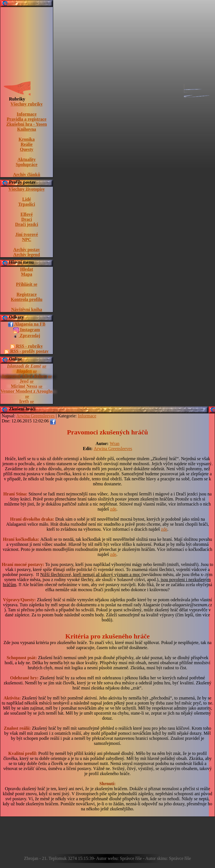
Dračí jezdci (27, 224)
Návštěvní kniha (27, 309)
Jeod (24, 381)
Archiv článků (26, 175)
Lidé (26, 199)
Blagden (24, 371)
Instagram (26, 330)
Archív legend (26, 255)
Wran (115, 444)
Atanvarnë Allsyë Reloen (24, 376)
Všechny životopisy (27, 189)
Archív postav (26, 250)
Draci (27, 219)
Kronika (27, 139)
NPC (27, 239)
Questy (27, 149)
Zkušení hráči (22, 409)
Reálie (27, 144)
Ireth (24, 401)
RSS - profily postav (26, 351)
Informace (26, 114)
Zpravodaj (27, 336)
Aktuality (27, 159)
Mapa (27, 274)
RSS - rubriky (27, 346)
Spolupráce (26, 164)
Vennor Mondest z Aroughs (27, 391)
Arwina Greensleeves (113, 449)
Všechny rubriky (26, 104)
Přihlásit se (27, 284)
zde (113, 509)
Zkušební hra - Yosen (27, 124)
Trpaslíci (27, 204)
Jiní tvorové (26, 234)
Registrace (27, 294)
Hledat (27, 269)
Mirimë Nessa (24, 386)
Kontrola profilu (27, 299)
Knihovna (27, 129)
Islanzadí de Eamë (24, 366)
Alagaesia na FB (27, 324)
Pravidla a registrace (27, 119)
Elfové (27, 214)
